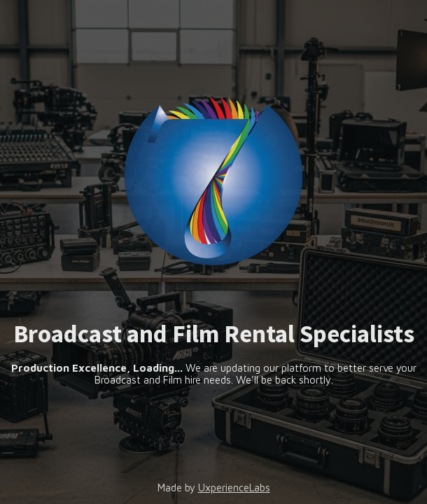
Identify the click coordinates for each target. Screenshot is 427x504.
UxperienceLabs (234, 488)
